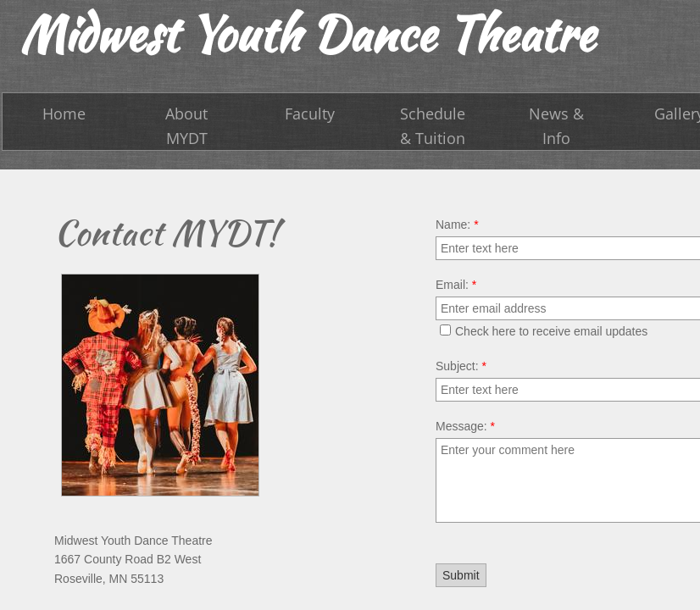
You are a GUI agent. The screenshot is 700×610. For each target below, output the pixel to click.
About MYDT (186, 126)
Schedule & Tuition (433, 126)
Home (64, 114)
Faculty (310, 114)
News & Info (556, 126)
